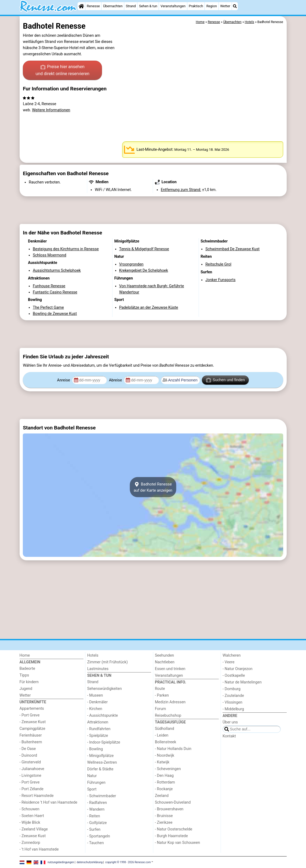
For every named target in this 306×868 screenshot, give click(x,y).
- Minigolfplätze (101, 756)
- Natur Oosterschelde (174, 829)
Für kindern (29, 682)
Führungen (96, 783)
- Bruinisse (164, 816)
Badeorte (27, 669)
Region (212, 6)
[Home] (81, 6)
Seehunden (164, 655)
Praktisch (196, 6)
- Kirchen (95, 709)
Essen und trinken (170, 669)
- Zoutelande (233, 696)
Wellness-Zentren (102, 762)
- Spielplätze (98, 736)
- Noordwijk (165, 755)
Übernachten (113, 6)
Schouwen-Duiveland (173, 802)
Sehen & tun (148, 6)
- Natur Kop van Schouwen (177, 843)
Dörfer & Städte (100, 769)
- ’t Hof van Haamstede (39, 849)
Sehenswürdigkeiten (105, 689)
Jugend (26, 689)
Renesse (93, 6)
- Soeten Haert (32, 816)
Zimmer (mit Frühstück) (108, 662)
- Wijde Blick (30, 823)
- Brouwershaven (169, 809)
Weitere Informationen (51, 110)
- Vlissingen (232, 702)
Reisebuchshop (168, 716)
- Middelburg (233, 709)
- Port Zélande (32, 789)
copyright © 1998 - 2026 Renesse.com (128, 862)
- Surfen (94, 830)
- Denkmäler (97, 702)
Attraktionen (98, 722)
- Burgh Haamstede (171, 836)
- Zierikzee (164, 823)
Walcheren (232, 655)
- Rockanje (164, 789)
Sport (92, 789)
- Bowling (95, 749)
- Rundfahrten (99, 729)
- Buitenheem (31, 742)
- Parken (162, 695)
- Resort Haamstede (37, 796)
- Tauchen (96, 843)
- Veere (228, 662)
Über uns (230, 722)
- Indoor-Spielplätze (104, 742)
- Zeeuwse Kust (33, 722)
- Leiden (162, 735)
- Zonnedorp (30, 843)
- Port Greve (30, 715)
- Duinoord (28, 755)
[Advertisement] (153, 210)
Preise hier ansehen (63, 71)
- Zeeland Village (34, 829)
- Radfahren (97, 803)
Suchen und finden (225, 380)
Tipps (24, 675)
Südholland (165, 729)
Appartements (32, 709)
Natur (92, 776)
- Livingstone (30, 776)
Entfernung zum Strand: (181, 190)
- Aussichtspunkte (103, 716)
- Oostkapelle (234, 676)
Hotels (93, 655)
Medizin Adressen (170, 702)
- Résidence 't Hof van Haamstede (49, 802)
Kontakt (229, 736)
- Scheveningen (168, 769)
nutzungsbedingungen (61, 862)
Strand (131, 6)
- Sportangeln (99, 836)
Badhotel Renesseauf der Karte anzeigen (153, 487)
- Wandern (96, 809)
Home (25, 655)
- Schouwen (30, 809)
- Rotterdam (165, 782)
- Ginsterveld (30, 762)
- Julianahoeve (32, 769)
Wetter (225, 6)
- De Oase (28, 749)
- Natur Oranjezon (237, 669)
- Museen (95, 695)
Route (160, 689)
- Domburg (232, 689)
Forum (160, 709)
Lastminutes (98, 669)
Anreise (64, 380)
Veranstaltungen (173, 6)
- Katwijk (162, 762)
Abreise (116, 380)
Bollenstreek (165, 742)
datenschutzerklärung (90, 862)
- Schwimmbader (102, 796)
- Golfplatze (97, 823)
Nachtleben (165, 662)
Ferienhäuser (31, 735)
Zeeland (162, 796)
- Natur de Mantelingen (242, 682)
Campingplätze (32, 729)
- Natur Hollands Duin (173, 749)
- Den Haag (164, 776)
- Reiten (94, 816)
